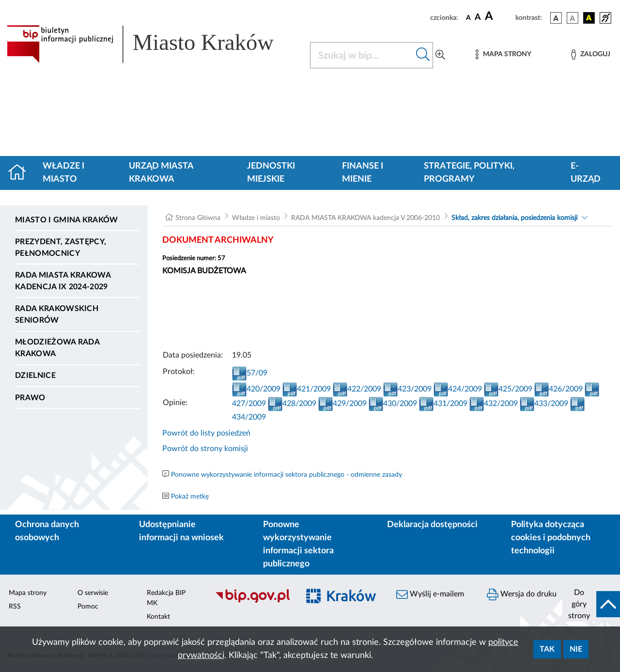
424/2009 (458, 389)
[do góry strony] (591, 604)
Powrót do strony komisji (205, 449)
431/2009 (443, 404)
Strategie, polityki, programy (469, 173)
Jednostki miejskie (271, 173)
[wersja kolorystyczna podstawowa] (556, 18)
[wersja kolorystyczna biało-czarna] (573, 18)
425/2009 (508, 389)
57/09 (250, 373)
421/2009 (307, 389)
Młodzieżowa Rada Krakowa (57, 348)
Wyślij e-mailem (430, 594)
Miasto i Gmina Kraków (67, 220)
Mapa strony (28, 593)
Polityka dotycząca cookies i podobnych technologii (551, 538)
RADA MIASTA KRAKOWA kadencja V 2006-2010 (365, 218)
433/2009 (544, 404)
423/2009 (407, 389)
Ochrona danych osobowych (47, 531)
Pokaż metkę (190, 497)
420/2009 (256, 389)
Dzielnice (35, 375)
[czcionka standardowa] (468, 17)
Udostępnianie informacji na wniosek (181, 531)
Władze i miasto (63, 173)
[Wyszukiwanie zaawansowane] (440, 55)
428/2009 (292, 404)
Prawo (30, 398)
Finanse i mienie (363, 173)
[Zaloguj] (590, 55)
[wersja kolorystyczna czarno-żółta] (589, 18)
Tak (547, 649)
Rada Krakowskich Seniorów (57, 314)
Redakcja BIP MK (166, 598)
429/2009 (342, 404)
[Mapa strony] (503, 55)
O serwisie (93, 593)
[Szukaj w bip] (423, 55)
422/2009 (357, 389)
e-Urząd (586, 173)
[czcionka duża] (499, 16)
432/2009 (494, 404)
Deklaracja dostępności (432, 525)
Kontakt (158, 617)
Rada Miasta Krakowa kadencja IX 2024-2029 (63, 281)
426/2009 (558, 389)
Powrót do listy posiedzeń (206, 433)
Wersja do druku (522, 594)
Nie (576, 649)
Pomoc (88, 607)
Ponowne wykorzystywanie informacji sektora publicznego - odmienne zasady (287, 475)
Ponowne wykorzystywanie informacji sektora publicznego (298, 544)
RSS (15, 607)
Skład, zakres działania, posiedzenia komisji (514, 218)
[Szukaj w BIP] (362, 55)
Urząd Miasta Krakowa (161, 173)
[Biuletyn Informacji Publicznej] (252, 601)
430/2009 (393, 404)
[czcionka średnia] (478, 18)
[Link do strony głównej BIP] (153, 44)
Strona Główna (198, 218)
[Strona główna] (21, 173)
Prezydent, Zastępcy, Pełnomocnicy (61, 248)
